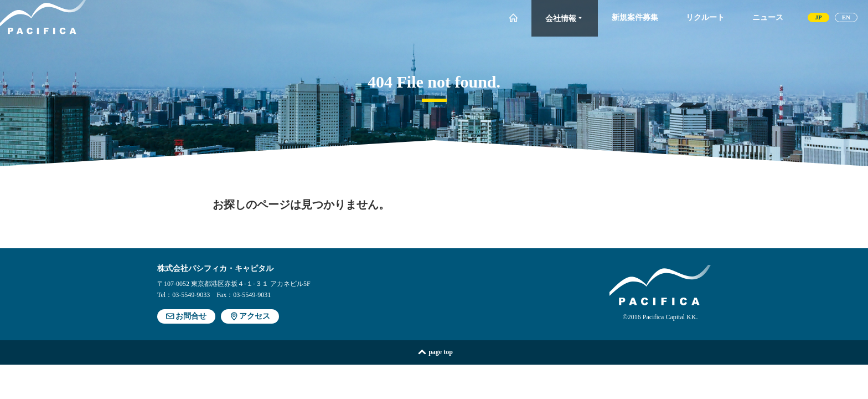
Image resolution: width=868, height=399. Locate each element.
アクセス (250, 316)
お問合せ (186, 316)
